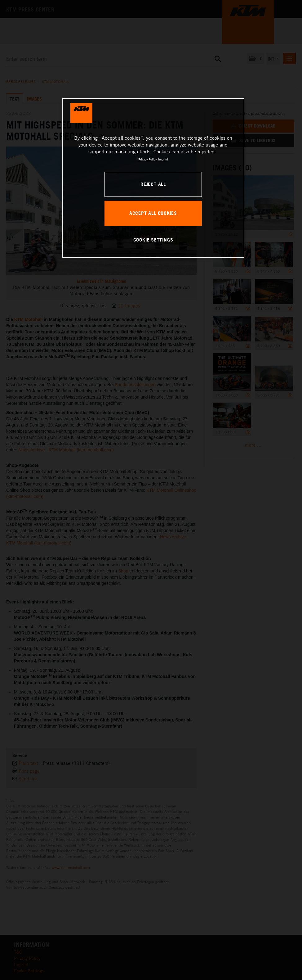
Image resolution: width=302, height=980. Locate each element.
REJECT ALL (153, 184)
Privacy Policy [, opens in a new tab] (147, 159)
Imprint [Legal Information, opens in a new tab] (163, 159)
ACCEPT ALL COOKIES (153, 213)
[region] (153, 178)
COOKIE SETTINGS (153, 240)
